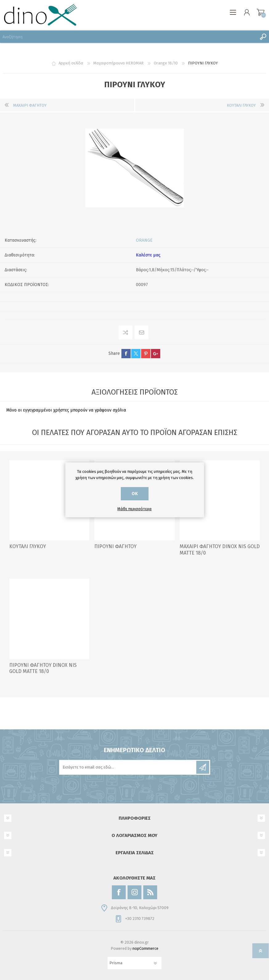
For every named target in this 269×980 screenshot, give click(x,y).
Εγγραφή (203, 767)
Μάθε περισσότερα (134, 509)
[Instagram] (134, 892)
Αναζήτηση (263, 37)
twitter (136, 354)
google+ (156, 354)
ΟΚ (135, 494)
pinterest (146, 354)
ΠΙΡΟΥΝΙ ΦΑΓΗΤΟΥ (115, 546)
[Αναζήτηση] (128, 37)
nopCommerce (145, 948)
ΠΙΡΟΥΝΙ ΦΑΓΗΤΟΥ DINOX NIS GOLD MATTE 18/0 (43, 668)
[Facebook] (119, 892)
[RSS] (150, 892)
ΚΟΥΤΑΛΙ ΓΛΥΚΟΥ (28, 546)
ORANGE (144, 240)
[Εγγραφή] (128, 767)
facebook (126, 354)
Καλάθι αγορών (261, 12)
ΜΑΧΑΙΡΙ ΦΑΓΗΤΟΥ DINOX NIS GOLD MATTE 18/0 (220, 550)
